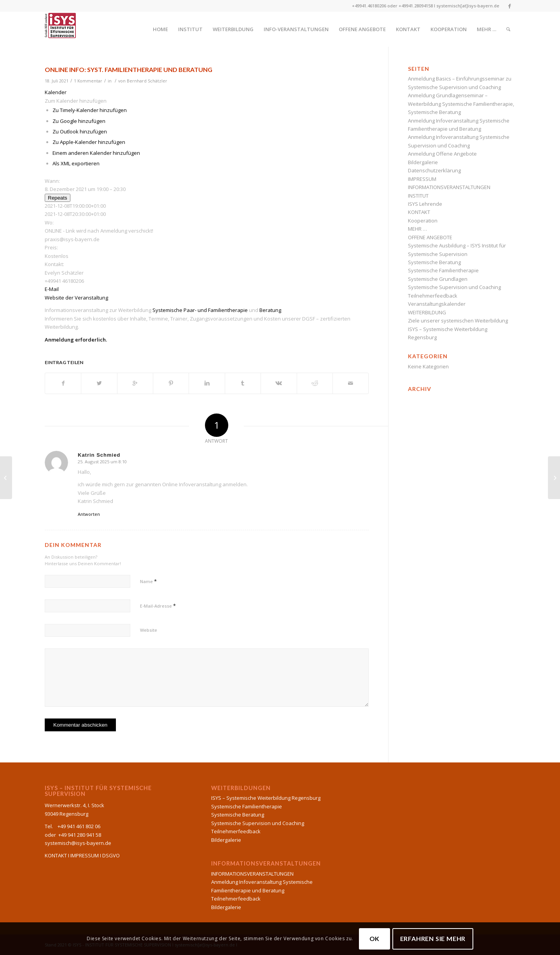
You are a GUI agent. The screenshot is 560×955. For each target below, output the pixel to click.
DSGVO (111, 855)
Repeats (58, 198)
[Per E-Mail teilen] (351, 383)
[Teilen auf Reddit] (315, 383)
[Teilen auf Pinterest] (171, 383)
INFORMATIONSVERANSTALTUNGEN (449, 187)
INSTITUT (418, 196)
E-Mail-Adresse (158, 606)
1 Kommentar (88, 81)
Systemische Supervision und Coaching (454, 287)
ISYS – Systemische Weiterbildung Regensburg (266, 798)
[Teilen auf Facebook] (63, 383)
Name (148, 581)
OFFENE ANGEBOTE (430, 237)
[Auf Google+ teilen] (135, 383)
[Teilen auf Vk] (279, 383)
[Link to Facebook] (509, 6)
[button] (76, 101)
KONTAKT (419, 212)
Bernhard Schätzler (147, 81)
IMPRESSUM (422, 179)
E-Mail (52, 289)
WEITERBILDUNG (427, 312)
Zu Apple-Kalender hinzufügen (89, 142)
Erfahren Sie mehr (433, 938)
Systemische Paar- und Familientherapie (200, 310)
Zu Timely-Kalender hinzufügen (90, 110)
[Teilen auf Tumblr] (243, 383)
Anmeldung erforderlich (75, 340)
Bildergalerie (423, 162)
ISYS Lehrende (425, 204)
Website (149, 630)
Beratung (270, 310)
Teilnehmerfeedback (433, 296)
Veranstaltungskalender (437, 304)
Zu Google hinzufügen (79, 121)
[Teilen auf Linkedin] (207, 383)
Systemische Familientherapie (443, 270)
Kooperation (423, 221)
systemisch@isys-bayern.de (78, 843)
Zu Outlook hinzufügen (80, 131)
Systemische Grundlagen (438, 279)
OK (375, 938)
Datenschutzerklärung (434, 170)
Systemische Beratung (434, 262)
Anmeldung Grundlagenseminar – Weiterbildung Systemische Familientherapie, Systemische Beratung (461, 104)
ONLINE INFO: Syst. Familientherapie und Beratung (129, 69)
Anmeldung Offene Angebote (442, 154)
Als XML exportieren (76, 163)
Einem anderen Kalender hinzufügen (96, 153)
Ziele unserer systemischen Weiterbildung (458, 321)
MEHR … (417, 229)
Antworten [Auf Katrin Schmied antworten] (89, 514)
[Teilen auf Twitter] (99, 383)
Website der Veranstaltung (76, 298)
